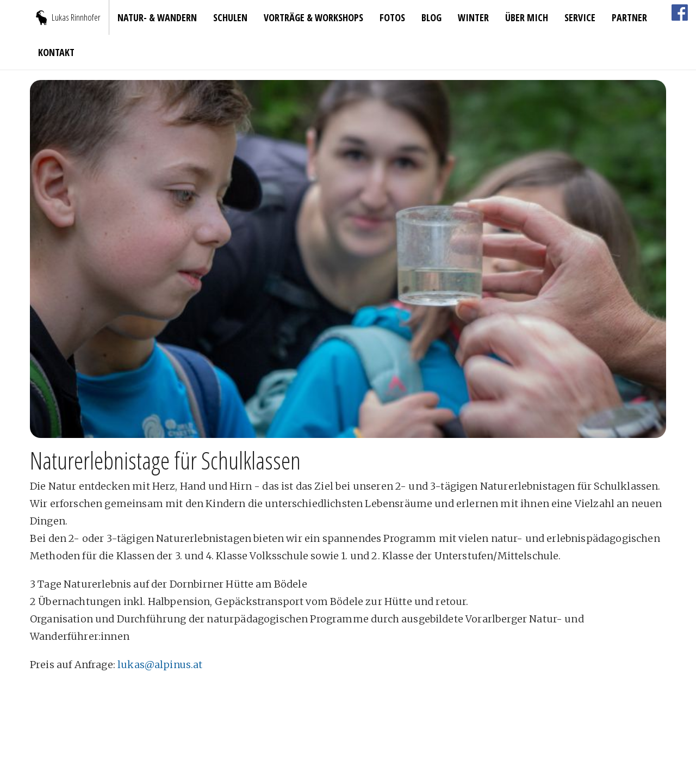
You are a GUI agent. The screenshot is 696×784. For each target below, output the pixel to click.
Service (580, 17)
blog (431, 17)
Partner (629, 17)
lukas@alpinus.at (160, 665)
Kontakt (56, 52)
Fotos (392, 17)
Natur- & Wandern (157, 17)
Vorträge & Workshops (313, 17)
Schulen (230, 17)
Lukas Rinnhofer (76, 17)
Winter (473, 17)
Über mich (527, 17)
